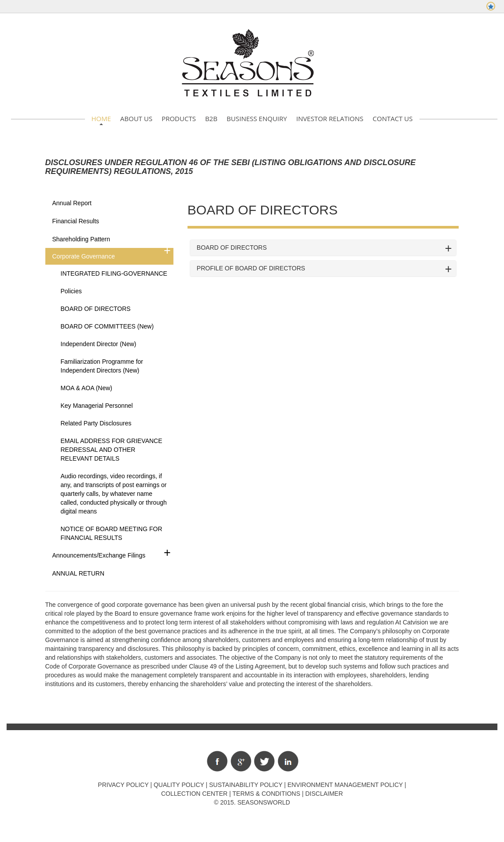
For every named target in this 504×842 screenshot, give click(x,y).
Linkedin (288, 761)
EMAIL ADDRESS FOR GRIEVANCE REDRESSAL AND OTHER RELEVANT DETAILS (112, 450)
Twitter (264, 761)
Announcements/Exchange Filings (99, 555)
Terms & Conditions (266, 794)
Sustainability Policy (246, 785)
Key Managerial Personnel (97, 406)
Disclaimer (324, 794)
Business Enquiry (257, 118)
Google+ (241, 761)
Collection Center (194, 794)
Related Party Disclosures (96, 423)
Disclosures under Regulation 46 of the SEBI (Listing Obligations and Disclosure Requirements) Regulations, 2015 (231, 167)
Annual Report (72, 203)
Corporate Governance (84, 256)
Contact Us (393, 118)
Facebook (217, 761)
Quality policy (179, 785)
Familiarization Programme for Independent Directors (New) (102, 366)
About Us (136, 118)
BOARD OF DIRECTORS (96, 309)
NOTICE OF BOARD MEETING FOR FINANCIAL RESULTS (112, 533)
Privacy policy (123, 785)
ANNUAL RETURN (79, 573)
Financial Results (76, 221)
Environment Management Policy (345, 785)
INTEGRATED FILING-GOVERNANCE (114, 273)
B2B (211, 118)
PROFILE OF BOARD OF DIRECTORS (251, 268)
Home (101, 118)
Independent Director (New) (99, 344)
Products (179, 118)
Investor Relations (330, 118)
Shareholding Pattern (81, 239)
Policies (71, 291)
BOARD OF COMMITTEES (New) (107, 326)
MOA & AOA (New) (86, 388)
